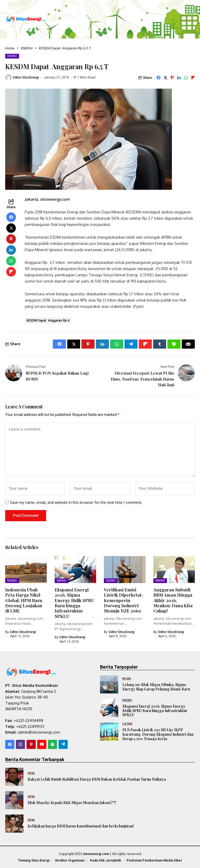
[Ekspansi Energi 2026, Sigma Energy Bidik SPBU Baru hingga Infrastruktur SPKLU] (109, 708)
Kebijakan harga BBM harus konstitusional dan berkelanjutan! (81, 826)
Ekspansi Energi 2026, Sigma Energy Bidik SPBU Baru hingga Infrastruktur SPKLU (74, 603)
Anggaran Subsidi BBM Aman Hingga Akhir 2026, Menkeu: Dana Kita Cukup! (173, 600)
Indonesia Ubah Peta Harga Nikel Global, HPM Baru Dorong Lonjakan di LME (24, 600)
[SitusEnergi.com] (26, 19)
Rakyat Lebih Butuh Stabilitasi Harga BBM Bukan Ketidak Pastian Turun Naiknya (97, 779)
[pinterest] (31, 744)
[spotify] (52, 744)
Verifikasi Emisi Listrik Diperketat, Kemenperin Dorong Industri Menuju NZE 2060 (123, 600)
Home (10, 48)
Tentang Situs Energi (34, 860)
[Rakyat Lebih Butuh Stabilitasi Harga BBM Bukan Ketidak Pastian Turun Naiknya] (14, 777)
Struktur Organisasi (70, 860)
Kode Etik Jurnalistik (106, 860)
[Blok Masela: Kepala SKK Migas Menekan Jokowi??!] (14, 800)
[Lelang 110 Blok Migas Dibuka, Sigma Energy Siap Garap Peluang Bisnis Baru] (109, 684)
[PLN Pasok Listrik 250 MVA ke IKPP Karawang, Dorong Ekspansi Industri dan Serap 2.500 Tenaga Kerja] (109, 732)
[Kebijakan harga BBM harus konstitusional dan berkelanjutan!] (14, 824)
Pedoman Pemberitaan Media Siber (154, 860)
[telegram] (63, 744)
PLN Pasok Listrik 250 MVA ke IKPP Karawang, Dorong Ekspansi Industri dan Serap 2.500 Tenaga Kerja (158, 734)
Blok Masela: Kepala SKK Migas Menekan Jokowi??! (72, 803)
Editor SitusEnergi (26, 77)
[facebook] (10, 744)
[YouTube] (42, 744)
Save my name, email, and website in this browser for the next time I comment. (76, 502)
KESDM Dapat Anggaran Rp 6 (48, 321)
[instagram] (20, 744)
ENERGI (27, 48)
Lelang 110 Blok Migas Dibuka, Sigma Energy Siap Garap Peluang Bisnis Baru (156, 687)
